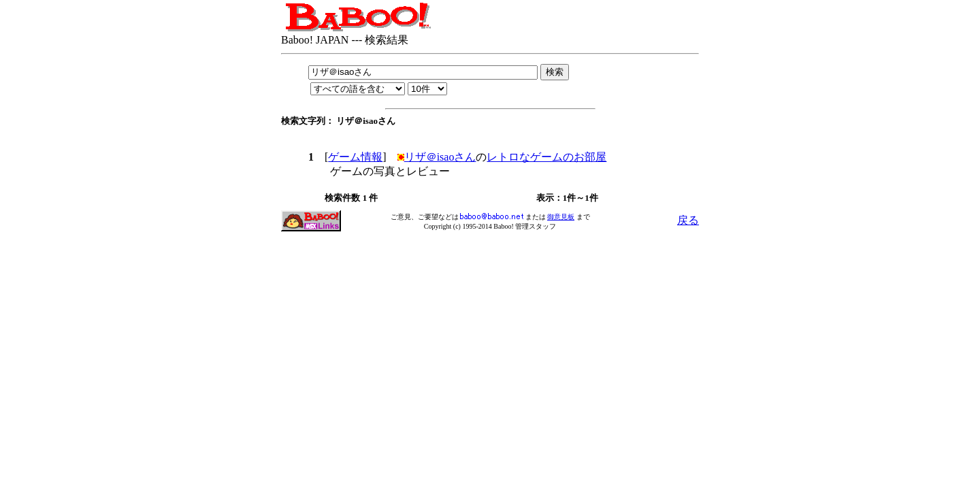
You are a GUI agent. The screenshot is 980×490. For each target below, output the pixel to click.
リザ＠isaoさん (440, 157)
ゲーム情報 (355, 157)
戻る (688, 220)
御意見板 (561, 217)
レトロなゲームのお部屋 (546, 157)
